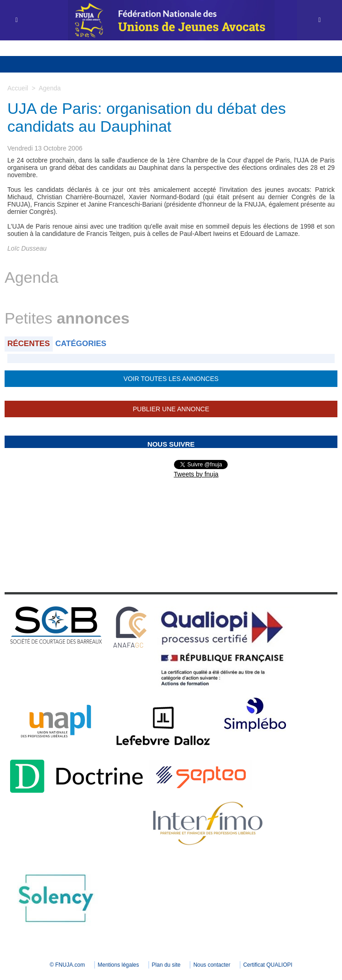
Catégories (81, 344)
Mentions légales (118, 965)
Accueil (18, 88)
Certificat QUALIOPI (268, 965)
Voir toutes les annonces (171, 379)
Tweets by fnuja (196, 474)
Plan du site (166, 965)
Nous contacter (212, 965)
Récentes (29, 344)
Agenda (50, 88)
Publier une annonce (171, 409)
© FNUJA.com (67, 965)
